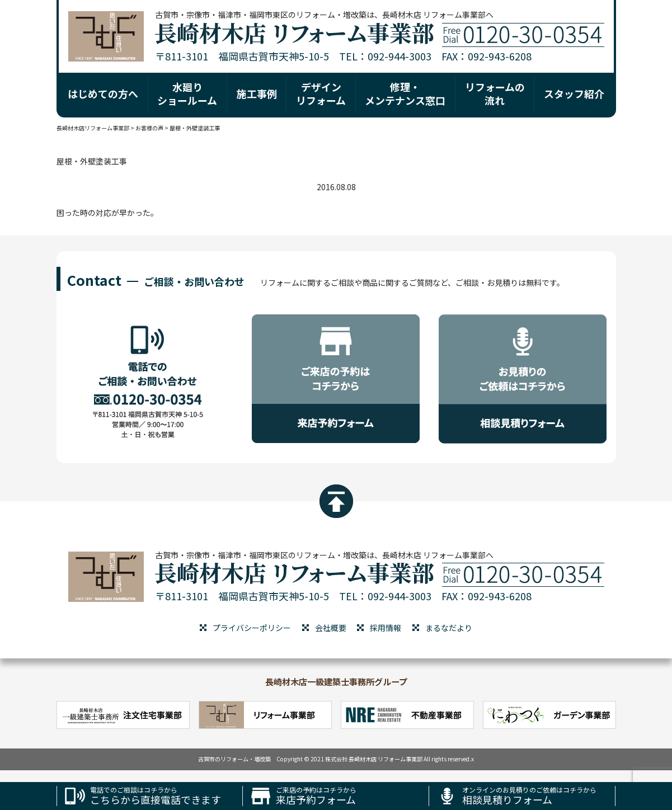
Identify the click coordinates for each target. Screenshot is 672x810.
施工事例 (257, 93)
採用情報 (386, 628)
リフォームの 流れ (495, 93)
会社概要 (331, 628)
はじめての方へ (103, 93)
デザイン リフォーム (321, 93)
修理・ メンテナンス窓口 (405, 93)
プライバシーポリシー (252, 628)
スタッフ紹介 (574, 93)
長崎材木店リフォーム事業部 (93, 128)
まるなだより (449, 628)
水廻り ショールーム (187, 93)
